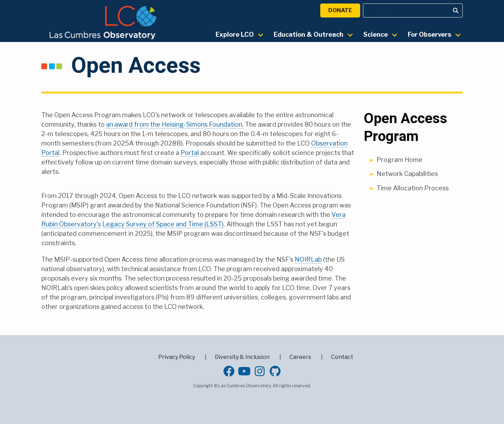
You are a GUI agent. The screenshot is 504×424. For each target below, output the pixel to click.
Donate (340, 10)
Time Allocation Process (413, 188)
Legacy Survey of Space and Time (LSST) (163, 224)
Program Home (400, 160)
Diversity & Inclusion (242, 357)
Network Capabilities (407, 174)
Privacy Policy (177, 357)
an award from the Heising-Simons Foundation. (175, 124)
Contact (342, 357)
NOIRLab (308, 259)
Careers (300, 357)
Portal (190, 153)
